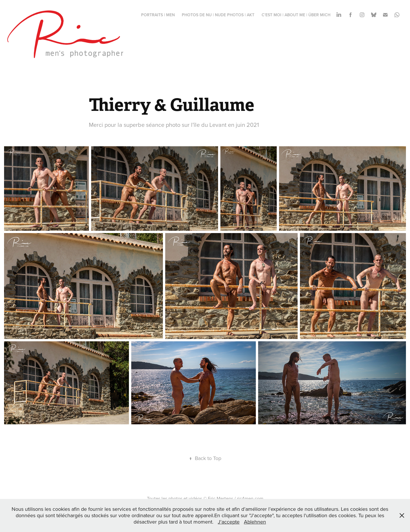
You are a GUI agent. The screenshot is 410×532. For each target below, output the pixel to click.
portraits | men (158, 15)
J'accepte (229, 522)
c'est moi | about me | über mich (296, 15)
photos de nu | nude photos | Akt (218, 15)
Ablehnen (255, 522)
